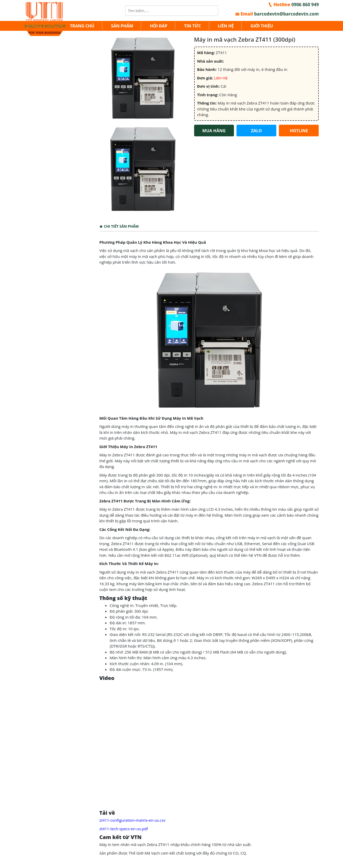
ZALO (256, 131)
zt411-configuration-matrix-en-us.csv (132, 820)
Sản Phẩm (122, 26)
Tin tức (192, 26)
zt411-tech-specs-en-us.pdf (124, 829)
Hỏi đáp (159, 26)
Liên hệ (226, 26)
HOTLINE (299, 131)
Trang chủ (82, 26)
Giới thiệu (262, 26)
